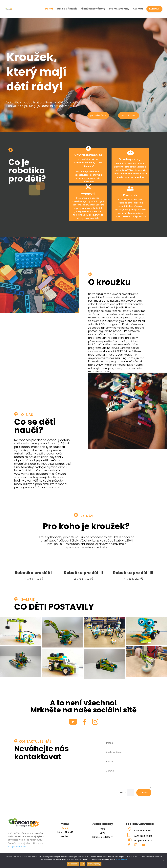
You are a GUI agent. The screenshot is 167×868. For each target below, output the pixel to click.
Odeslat (144, 792)
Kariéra (138, 9)
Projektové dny (119, 9)
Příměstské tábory (93, 9)
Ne (83, 864)
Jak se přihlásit (67, 9)
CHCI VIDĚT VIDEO (129, 115)
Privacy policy (121, 859)
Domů (49, 9)
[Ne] (163, 860)
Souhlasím (73, 864)
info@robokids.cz (17, 847)
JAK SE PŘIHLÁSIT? (98, 115)
